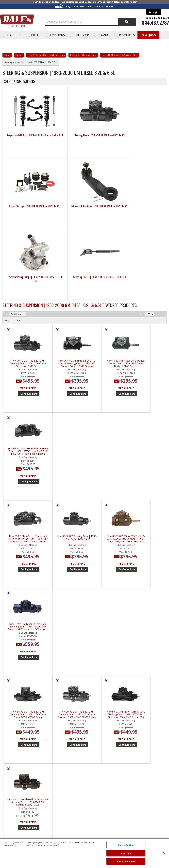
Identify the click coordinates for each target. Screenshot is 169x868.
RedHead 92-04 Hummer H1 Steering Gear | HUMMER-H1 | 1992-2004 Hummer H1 (106, 652)
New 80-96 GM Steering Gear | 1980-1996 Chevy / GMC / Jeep (65, 383)
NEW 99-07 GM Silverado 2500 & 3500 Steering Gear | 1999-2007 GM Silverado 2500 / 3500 (147, 474)
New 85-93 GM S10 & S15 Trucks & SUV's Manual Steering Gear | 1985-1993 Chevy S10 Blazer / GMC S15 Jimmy (106, 385)
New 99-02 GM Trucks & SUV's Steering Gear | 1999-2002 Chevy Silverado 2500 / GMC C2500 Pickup (65, 474)
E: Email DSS (12, 761)
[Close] (164, 853)
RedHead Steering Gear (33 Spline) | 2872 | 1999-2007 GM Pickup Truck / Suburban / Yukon (147, 563)
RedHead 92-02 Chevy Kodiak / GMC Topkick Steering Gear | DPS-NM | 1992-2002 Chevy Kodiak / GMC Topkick (65, 652)
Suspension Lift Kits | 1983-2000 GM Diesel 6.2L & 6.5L (23, 140)
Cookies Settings (126, 845)
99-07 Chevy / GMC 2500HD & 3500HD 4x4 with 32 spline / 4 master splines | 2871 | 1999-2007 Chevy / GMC (147, 652)
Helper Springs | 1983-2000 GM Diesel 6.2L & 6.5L (105, 140)
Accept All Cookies (126, 861)
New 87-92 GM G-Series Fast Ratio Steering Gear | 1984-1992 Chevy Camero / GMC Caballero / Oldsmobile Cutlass (147, 385)
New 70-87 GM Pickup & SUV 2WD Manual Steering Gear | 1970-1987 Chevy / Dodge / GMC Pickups (65, 296)
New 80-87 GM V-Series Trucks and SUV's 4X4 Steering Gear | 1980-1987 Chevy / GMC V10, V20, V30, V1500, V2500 (24, 385)
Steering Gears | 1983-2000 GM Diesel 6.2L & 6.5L (64, 140)
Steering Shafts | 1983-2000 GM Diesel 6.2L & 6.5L (64, 211)
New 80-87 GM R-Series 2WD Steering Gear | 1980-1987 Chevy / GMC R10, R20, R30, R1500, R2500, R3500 (147, 296)
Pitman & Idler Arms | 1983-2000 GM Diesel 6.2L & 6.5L (146, 140)
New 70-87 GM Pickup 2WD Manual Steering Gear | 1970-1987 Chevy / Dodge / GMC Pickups (106, 296)
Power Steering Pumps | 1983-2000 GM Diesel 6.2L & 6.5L (23, 211)
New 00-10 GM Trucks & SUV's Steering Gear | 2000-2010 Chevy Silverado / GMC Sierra (24, 296)
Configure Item (25, 326)
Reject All (126, 853)
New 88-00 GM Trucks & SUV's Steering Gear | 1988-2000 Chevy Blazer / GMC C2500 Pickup (24, 474)
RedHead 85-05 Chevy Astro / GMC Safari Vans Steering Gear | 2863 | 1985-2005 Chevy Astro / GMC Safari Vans (24, 652)
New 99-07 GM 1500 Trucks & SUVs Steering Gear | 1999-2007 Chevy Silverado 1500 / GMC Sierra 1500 (106, 474)
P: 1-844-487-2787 (16, 752)
